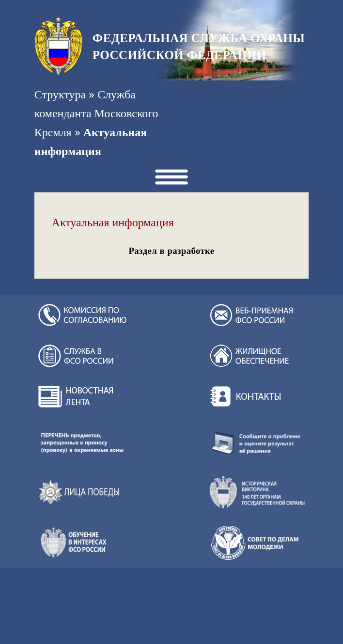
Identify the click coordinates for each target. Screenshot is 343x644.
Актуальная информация (113, 222)
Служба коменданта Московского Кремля (96, 113)
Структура (60, 94)
